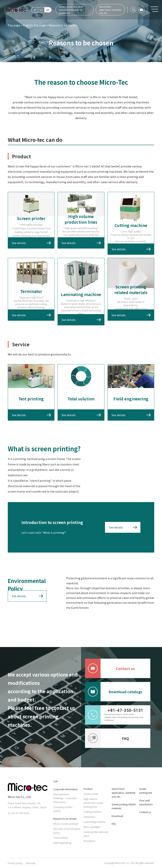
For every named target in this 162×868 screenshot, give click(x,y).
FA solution (89, 841)
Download (117, 816)
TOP (56, 781)
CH (41, 10)
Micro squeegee (92, 827)
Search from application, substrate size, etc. (110, 10)
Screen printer (91, 794)
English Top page (34, 25)
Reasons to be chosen (65, 819)
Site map (31, 863)
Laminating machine (95, 822)
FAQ (107, 738)
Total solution (61, 838)
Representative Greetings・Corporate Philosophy (65, 798)
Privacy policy (15, 863)
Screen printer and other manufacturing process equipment (71, 10)
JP (35, 10)
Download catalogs (114, 692)
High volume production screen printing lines (93, 803)
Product (88, 789)
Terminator (89, 817)
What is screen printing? (66, 824)
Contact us (110, 668)
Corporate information (66, 789)
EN (48, 10)
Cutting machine (92, 812)
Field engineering (62, 843)
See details (19, 243)
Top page (14, 25)
